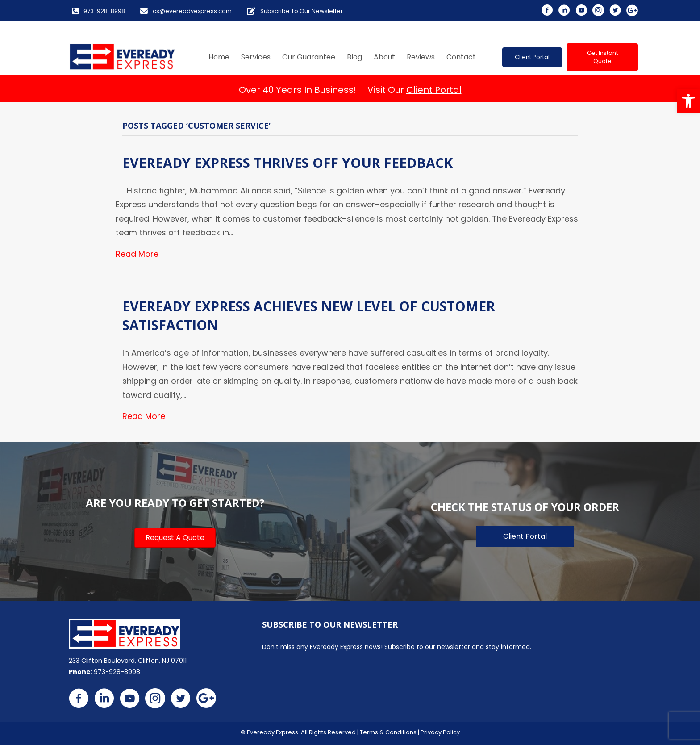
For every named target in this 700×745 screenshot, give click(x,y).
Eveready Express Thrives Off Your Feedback (287, 163)
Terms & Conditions (388, 732)
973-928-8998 (117, 672)
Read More (137, 254)
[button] (688, 101)
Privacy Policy (440, 732)
